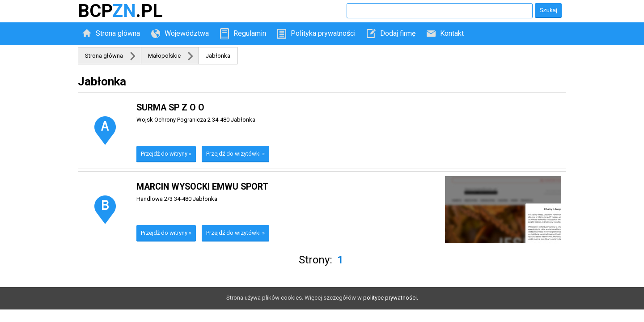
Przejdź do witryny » (166, 154)
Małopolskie (164, 56)
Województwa (187, 33)
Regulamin (250, 33)
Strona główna (118, 33)
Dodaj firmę (398, 33)
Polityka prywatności (323, 33)
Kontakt (452, 33)
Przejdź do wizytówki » (235, 154)
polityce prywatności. (391, 298)
